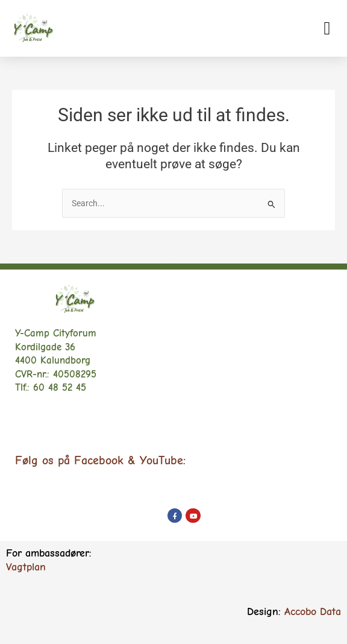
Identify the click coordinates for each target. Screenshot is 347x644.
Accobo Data (313, 612)
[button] (327, 28)
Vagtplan (26, 567)
